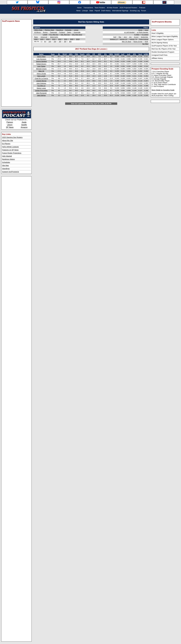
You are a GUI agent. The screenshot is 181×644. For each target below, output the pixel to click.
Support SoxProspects (11, 172)
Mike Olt (41, 71)
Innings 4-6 (123, 39)
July (130, 37)
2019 (78, 39)
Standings (6, 169)
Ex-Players (6, 144)
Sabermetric (54, 37)
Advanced (44, 37)
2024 (48, 39)
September (144, 37)
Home (140, 30)
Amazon (24, 127)
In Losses (145, 35)
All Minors (38, 32)
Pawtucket (53, 32)
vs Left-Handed (129, 32)
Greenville (77, 32)
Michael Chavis (41, 69)
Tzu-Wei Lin (41, 86)
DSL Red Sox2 (77, 35)
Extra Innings (144, 39)
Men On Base (127, 42)
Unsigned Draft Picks (160, 55)
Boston (45, 32)
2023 (54, 39)
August (136, 37)
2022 (60, 39)
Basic (36, 37)
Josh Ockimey (41, 83)
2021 (66, 39)
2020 (72, 39)
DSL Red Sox (65, 35)
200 (60, 42)
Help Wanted (7, 156)
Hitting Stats (38, 30)
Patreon (10, 122)
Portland (62, 32)
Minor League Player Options (163, 40)
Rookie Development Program (163, 52)
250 (65, 42)
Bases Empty (138, 42)
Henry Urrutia (41, 74)
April (115, 37)
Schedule (68, 30)
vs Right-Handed (142, 32)
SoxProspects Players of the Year (164, 46)
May (120, 37)
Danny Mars (41, 57)
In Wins (137, 35)
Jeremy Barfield (41, 61)
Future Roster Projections (12, 153)
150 (55, 42)
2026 (36, 39)
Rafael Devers (41, 64)
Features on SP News (10, 150)
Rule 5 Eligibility (158, 33)
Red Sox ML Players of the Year (164, 49)
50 (45, 42)
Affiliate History (157, 58)
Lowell (45, 35)
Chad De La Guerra (41, 78)
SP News (10, 127)
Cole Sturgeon (41, 59)
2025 (42, 39)
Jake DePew (41, 95)
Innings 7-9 (133, 39)
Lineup (76, 30)
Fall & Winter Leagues (10, 147)
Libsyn (10, 125)
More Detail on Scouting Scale (163, 90)
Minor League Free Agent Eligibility (165, 36)
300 (70, 42)
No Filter (145, 44)
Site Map (5, 165)
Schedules (6, 162)
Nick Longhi (41, 76)
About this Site (8, 141)
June (125, 37)
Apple (24, 122)
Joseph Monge (41, 81)
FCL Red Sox (54, 35)
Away (146, 30)
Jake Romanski (41, 93)
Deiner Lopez (41, 88)
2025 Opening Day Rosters (12, 137)
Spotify (24, 125)
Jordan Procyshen (41, 91)
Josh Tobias (41, 66)
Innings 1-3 (114, 39)
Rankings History (9, 159)
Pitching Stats (49, 30)
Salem (69, 32)
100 (50, 42)
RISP (146, 42)
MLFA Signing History (160, 43)
